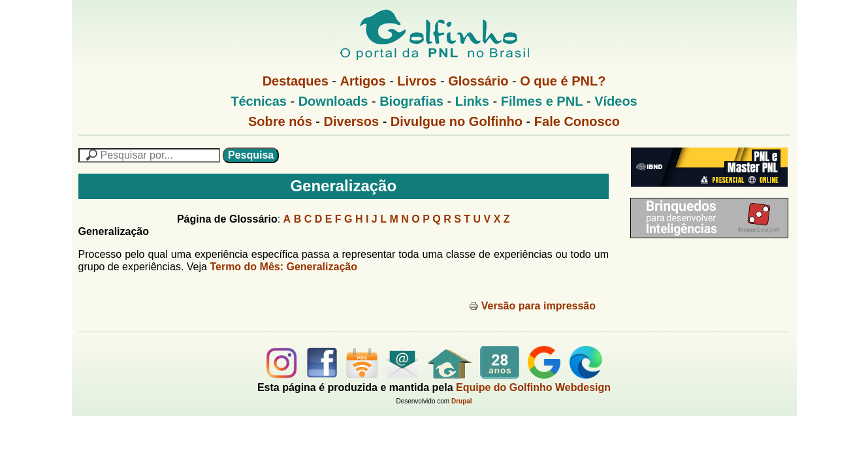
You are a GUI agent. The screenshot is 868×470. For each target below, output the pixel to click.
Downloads (333, 101)
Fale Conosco (577, 121)
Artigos (363, 81)
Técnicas (259, 101)
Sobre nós (280, 121)
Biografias (411, 101)
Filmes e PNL (542, 101)
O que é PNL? (563, 81)
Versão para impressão (532, 306)
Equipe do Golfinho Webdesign (533, 387)
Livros (417, 81)
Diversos (352, 121)
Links (472, 101)
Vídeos (616, 101)
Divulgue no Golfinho (457, 121)
